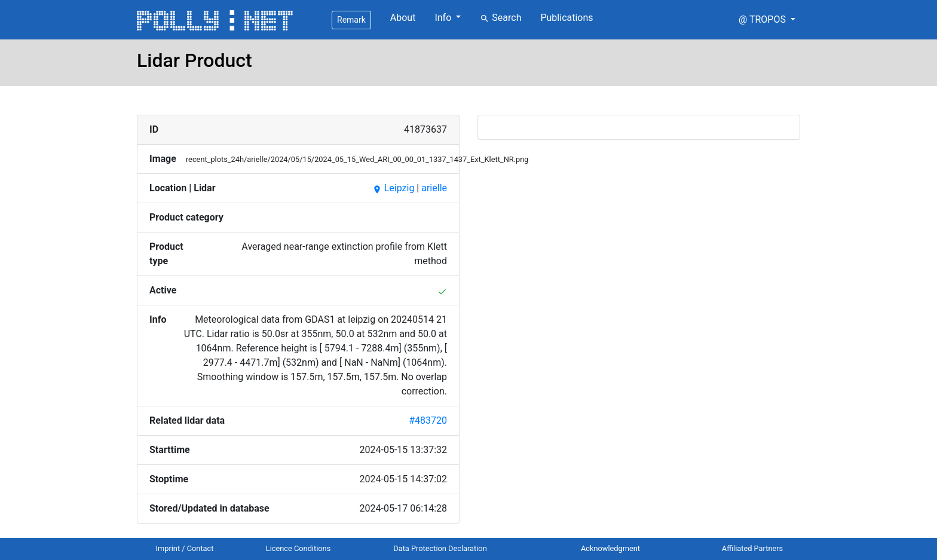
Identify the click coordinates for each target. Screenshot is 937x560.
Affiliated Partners (752, 548)
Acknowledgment (610, 548)
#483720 (428, 420)
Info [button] (444, 18)
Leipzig (394, 188)
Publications (567, 18)
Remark (351, 20)
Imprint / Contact (185, 548)
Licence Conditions (298, 548)
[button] (767, 20)
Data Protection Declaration (440, 548)
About (403, 18)
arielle (434, 188)
